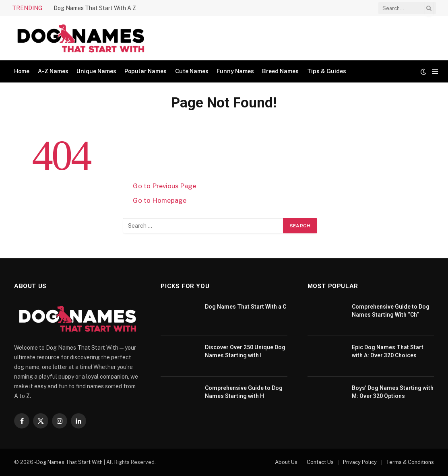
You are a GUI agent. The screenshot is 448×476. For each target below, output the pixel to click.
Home (22, 71)
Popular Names (146, 71)
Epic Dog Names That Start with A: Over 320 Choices (388, 351)
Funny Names (235, 71)
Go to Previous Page (164, 186)
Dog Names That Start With (69, 462)
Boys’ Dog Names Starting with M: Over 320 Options (393, 392)
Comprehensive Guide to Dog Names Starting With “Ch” (391, 311)
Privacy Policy (360, 462)
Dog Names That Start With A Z (95, 8)
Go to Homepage (160, 200)
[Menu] (435, 71)
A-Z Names (53, 71)
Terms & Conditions (410, 462)
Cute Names (192, 71)
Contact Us (320, 462)
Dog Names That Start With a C (246, 307)
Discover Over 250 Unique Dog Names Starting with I (245, 351)
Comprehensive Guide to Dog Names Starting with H (244, 392)
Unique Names (96, 71)
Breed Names (280, 71)
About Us (286, 462)
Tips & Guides (327, 71)
